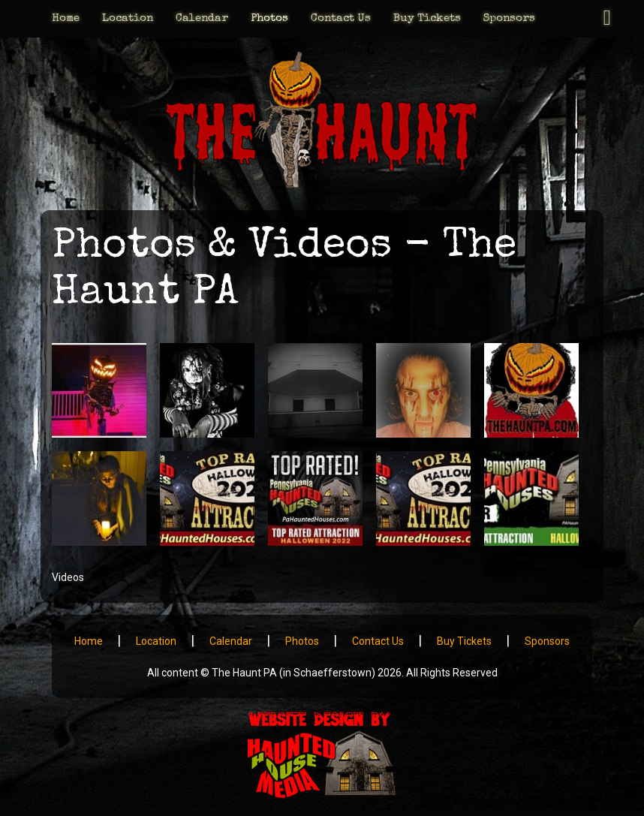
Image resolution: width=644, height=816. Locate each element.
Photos (269, 18)
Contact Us (341, 18)
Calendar (202, 18)
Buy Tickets (427, 18)
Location (128, 18)
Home (66, 18)
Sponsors (509, 18)
